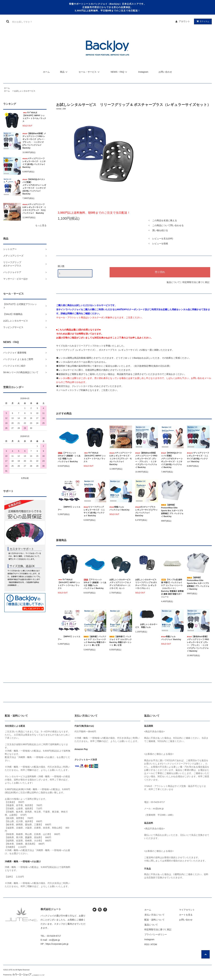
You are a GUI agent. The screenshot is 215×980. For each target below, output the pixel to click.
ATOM (154, 944)
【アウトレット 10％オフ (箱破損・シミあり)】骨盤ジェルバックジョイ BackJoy (69, 457)
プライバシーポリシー (156, 934)
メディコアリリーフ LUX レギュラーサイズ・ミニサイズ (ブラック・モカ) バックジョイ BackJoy (34, 209)
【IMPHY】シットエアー (69, 508)
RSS (147, 944)
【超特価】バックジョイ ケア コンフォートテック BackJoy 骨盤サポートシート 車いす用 (95, 641)
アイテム (202, 21)
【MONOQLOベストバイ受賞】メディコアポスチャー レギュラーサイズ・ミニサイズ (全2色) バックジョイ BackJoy (34, 187)
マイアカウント (187, 910)
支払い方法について (155, 915)
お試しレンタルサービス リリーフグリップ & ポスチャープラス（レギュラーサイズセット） (147, 584)
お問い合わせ (165, 72)
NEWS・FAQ (119, 72)
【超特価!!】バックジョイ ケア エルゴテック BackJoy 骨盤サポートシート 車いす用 (121, 641)
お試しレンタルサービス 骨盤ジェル (146, 626)
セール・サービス (90, 72)
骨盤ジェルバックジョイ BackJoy (119, 508)
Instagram (143, 72)
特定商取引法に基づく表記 (196, 282)
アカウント (184, 21)
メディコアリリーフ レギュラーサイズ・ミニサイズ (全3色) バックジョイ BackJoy (34, 163)
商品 (64, 72)
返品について (173, 282)
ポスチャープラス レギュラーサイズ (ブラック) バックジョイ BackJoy (146, 511)
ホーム (46, 72)
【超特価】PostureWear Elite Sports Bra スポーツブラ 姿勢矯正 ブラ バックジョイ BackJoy (172, 511)
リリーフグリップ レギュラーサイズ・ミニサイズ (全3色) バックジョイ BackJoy (94, 511)
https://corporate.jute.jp (57, 944)
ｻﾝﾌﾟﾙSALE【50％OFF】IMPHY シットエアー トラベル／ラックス (34, 117)
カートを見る (186, 915)
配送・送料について (155, 920)
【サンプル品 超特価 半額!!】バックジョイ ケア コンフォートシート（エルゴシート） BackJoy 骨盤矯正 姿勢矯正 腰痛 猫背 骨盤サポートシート (172, 588)
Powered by (24, 975)
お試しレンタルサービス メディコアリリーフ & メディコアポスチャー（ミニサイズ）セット (121, 584)
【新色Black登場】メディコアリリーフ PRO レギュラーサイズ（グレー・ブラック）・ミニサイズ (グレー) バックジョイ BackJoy (34, 141)
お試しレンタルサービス (25, 91)
